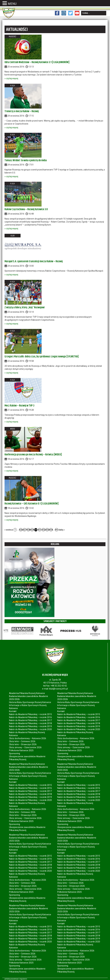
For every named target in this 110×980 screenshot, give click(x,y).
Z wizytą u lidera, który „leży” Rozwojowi (25, 308)
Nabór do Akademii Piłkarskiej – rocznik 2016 (30, 717)
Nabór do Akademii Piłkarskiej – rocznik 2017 (30, 720)
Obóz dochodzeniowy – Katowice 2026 (28, 738)
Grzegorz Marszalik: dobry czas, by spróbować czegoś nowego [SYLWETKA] (42, 357)
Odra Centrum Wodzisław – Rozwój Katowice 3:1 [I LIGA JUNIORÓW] (37, 62)
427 (25, 530)
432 (43, 530)
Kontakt (13, 711)
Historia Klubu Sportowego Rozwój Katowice (30, 702)
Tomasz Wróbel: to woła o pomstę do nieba (26, 160)
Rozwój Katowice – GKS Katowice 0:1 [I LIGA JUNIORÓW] (32, 504)
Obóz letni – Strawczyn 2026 (23, 744)
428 (28, 530)
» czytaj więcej (11, 78)
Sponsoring (15, 753)
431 (40, 530)
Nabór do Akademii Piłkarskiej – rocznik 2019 (30, 726)
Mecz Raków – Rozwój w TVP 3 (19, 406)
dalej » (62, 530)
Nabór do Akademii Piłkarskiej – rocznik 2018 (30, 723)
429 (32, 530)
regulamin (23, 979)
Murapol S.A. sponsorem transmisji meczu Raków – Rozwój (34, 261)
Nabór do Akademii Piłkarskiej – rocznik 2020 (30, 729)
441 (57, 530)
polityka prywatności (12, 979)
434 (51, 530)
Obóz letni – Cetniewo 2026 (22, 741)
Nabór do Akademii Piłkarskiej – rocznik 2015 (30, 714)
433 (47, 530)
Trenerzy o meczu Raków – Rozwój (22, 111)
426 (21, 530)
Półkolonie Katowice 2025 (21, 750)
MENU (12, 4)
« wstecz (9, 530)
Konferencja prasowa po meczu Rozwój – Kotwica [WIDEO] (33, 455)
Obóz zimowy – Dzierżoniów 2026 (25, 747)
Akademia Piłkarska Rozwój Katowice (27, 693)
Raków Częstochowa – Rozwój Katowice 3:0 (26, 209)
